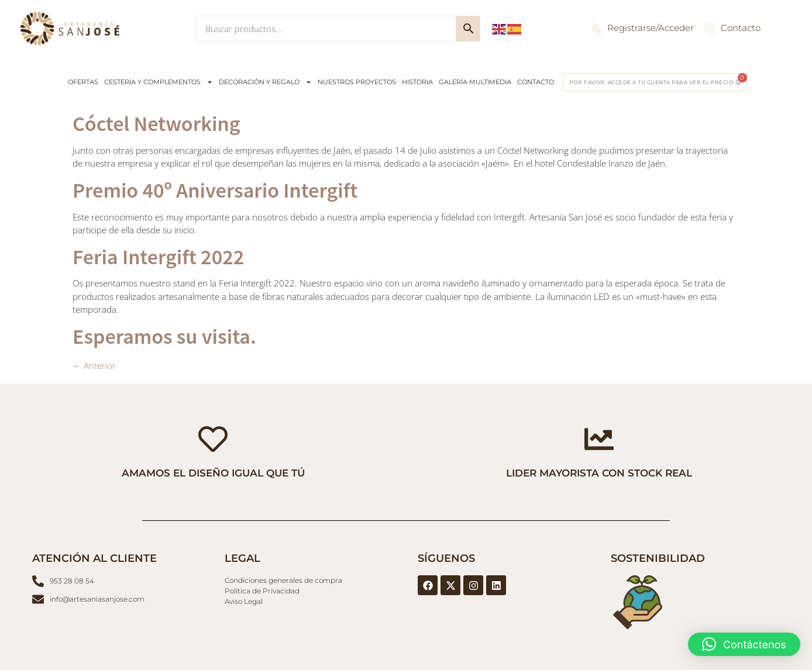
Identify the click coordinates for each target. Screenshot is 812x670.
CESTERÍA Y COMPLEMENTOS (159, 82)
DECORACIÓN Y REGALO (265, 82)
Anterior (94, 365)
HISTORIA (417, 82)
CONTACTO (536, 82)
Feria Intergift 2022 (158, 256)
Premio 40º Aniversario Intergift (215, 189)
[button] (744, 644)
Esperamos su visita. (164, 336)
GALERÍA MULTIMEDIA (475, 82)
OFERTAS (83, 82)
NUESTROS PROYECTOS (357, 82)
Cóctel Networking (156, 123)
